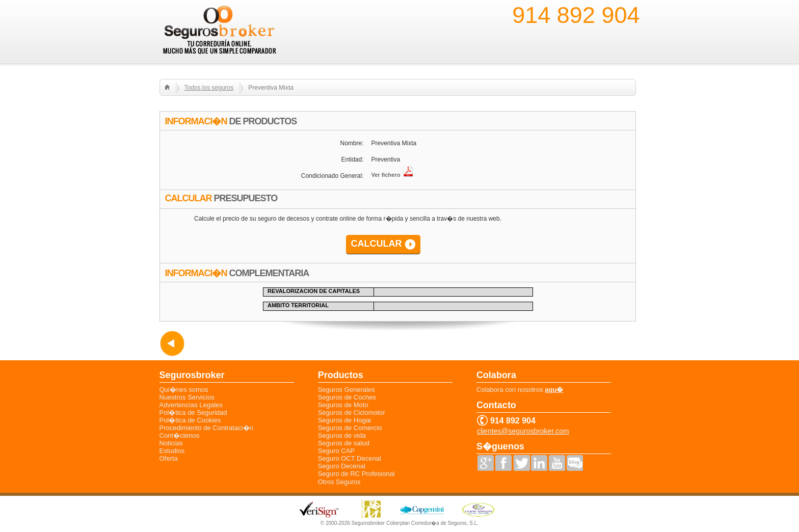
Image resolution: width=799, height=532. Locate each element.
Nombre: (352, 143)
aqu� (554, 390)
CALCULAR (377, 244)
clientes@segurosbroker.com (523, 431)
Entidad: (352, 159)
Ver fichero (393, 175)
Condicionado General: (332, 176)
